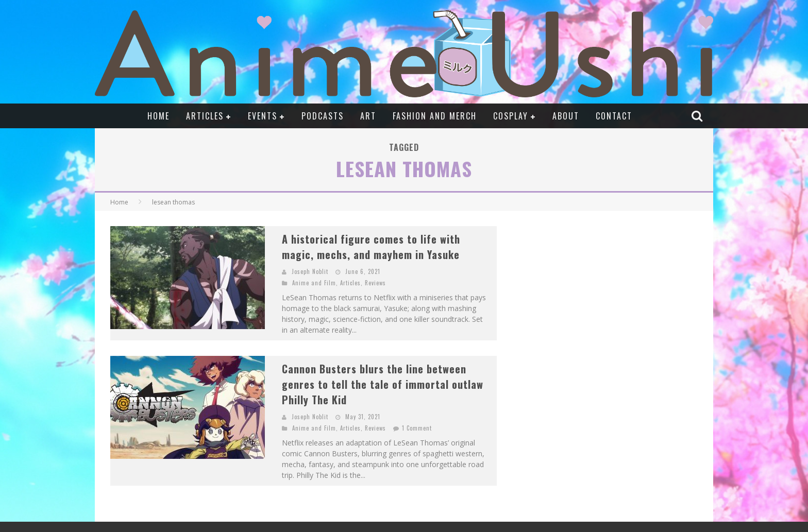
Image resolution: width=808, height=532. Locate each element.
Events (263, 116)
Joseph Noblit (310, 271)
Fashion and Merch (435, 116)
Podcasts (323, 116)
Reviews (375, 283)
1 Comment (417, 428)
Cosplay (511, 116)
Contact (614, 116)
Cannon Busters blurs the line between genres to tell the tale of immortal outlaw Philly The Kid (383, 384)
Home (158, 116)
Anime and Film (314, 283)
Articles (205, 116)
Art (368, 116)
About (566, 116)
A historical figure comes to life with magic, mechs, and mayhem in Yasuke (371, 247)
